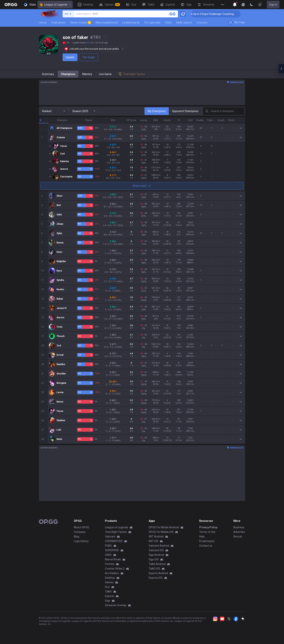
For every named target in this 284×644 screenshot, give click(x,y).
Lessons (202, 23)
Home (43, 23)
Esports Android (158, 573)
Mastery (87, 74)
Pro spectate (152, 23)
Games (109, 582)
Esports (110, 596)
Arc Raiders (112, 573)
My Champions (157, 111)
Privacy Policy (208, 527)
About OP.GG (81, 527)
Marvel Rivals (113, 559)
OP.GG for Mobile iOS (161, 532)
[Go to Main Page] (11, 5)
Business (239, 527)
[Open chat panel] (281, 69)
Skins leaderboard (107, 23)
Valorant (110, 537)
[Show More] (235, 5)
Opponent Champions (185, 111)
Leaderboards (131, 23)
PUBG (108, 546)
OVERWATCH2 (114, 541)
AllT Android (156, 537)
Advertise (239, 532)
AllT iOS (153, 541)
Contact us (206, 546)
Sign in (273, 5)
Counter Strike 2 (115, 569)
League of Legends (55, 5)
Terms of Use (207, 532)
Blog (77, 537)
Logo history (81, 541)
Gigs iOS (154, 559)
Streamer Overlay (116, 605)
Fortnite (110, 564)
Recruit (238, 537)
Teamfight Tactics (116, 532)
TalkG (108, 591)
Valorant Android (159, 546)
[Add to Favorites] (105, 37)
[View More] (223, 5)
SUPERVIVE (112, 550)
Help (202, 537)
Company (80, 532)
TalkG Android (157, 564)
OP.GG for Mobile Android (164, 527)
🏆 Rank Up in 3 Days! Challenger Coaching (221, 14)
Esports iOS (156, 578)
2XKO (108, 555)
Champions (58, 23)
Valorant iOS (156, 550)
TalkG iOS (154, 569)
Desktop (110, 578)
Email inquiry (207, 541)
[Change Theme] (252, 5)
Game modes (80, 23)
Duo (107, 587)
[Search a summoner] (172, 14)
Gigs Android (156, 555)
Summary (48, 74)
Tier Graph (89, 57)
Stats (168, 23)
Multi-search (184, 23)
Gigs (108, 601)
